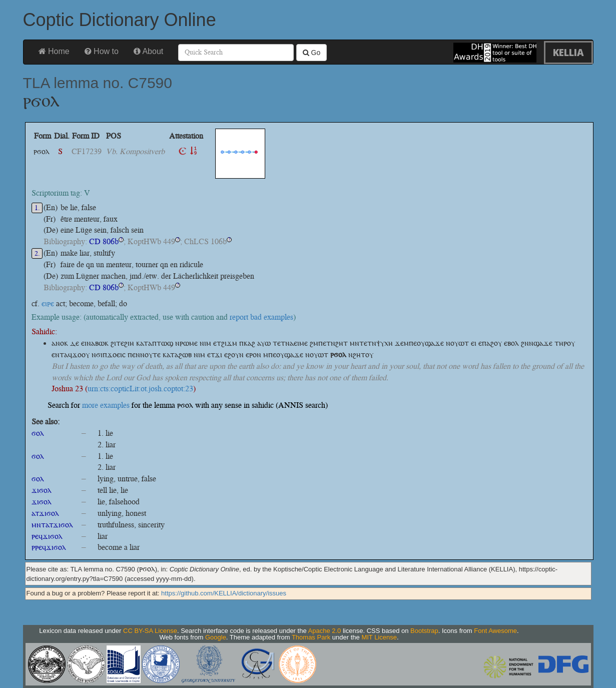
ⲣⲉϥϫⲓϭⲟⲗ (47, 536)
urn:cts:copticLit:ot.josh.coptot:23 (140, 389)
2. (37, 253)
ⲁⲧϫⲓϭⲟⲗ (45, 513)
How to (102, 51)
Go (312, 53)
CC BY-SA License (150, 631)
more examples (106, 405)
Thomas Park (311, 637)
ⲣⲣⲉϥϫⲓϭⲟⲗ (49, 547)
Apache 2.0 (325, 631)
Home (54, 51)
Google (216, 637)
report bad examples (261, 317)
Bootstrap (424, 631)
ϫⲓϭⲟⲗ (42, 490)
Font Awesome (495, 631)
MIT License (379, 637)
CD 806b (104, 241)
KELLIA (568, 52)
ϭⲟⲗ (38, 433)
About (148, 51)
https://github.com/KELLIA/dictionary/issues (224, 593)
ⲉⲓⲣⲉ (48, 303)
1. (37, 208)
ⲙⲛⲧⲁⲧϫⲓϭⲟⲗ (52, 525)
